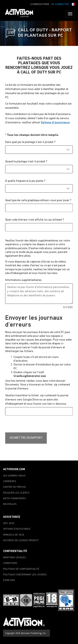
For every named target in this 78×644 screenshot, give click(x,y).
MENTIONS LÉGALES (15, 558)
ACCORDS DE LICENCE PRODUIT (21, 540)
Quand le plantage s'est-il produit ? (26, 162)
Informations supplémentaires (23, 280)
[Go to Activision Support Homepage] (22, 14)
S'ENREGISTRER (40, 4)
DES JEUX (9, 523)
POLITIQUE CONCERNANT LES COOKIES (25, 575)
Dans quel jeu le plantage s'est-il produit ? (30, 142)
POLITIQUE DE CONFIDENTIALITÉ (21, 569)
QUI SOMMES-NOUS (14, 476)
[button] (73, 4)
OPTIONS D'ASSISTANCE (17, 529)
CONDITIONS (10, 563)
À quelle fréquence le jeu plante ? (25, 181)
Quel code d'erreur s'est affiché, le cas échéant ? (35, 220)
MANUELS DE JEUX (14, 535)
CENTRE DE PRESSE (15, 487)
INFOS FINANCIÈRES (15, 499)
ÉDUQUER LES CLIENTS (16, 493)
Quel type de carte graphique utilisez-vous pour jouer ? (38, 200)
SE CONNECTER (60, 4)
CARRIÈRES (10, 481)
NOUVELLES (10, 504)
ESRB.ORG (9, 580)
